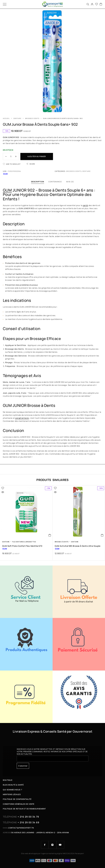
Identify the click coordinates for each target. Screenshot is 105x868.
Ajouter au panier (37, 156)
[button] (50, 535)
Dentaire (17, 118)
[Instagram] (53, 845)
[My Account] (92, 4)
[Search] (88, 4)
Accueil (6, 118)
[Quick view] (3, 492)
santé (85, 205)
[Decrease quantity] (5, 156)
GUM (7, 190)
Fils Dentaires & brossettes (24, 542)
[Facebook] (45, 845)
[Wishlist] (97, 4)
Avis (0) (70, 182)
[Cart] (101, 4)
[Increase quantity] (17, 156)
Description (38, 182)
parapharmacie (22, 418)
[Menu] (5, 4)
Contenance (55, 182)
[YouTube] (60, 845)
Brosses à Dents (32, 118)
